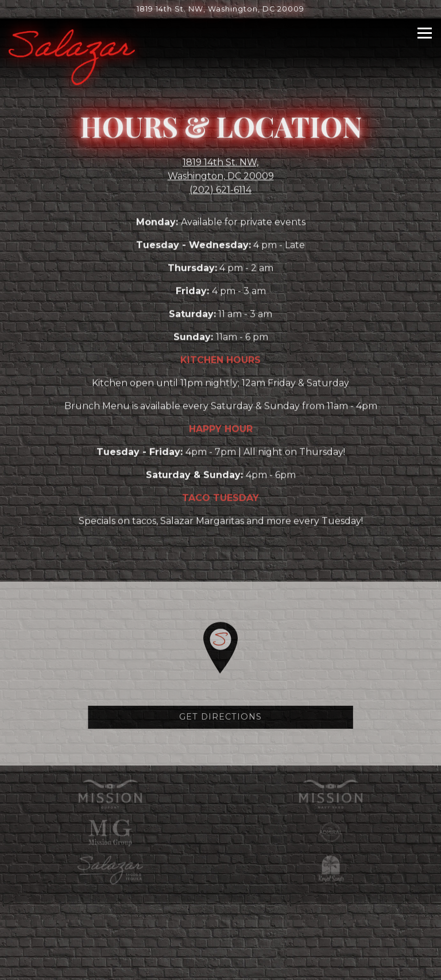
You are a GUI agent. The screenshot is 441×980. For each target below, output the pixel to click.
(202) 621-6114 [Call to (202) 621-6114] (220, 191)
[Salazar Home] (72, 57)
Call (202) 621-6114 (221, 907)
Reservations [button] (221, 936)
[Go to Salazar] (220, 9)
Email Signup (221, 965)
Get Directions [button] (220, 721)
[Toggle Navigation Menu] (425, 33)
